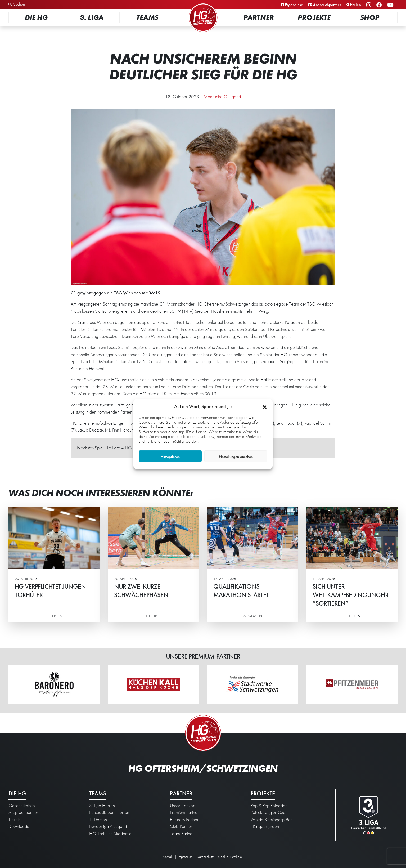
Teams (147, 17)
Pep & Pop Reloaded (269, 806)
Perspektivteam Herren (109, 812)
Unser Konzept (183, 806)
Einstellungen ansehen (236, 457)
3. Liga (92, 17)
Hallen (355, 5)
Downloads (19, 826)
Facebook (380, 5)
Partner (259, 17)
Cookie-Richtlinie (230, 857)
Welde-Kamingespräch (272, 820)
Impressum (185, 857)
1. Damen (98, 820)
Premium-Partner (184, 812)
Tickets (14, 820)
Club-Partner (181, 826)
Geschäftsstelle (22, 806)
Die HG (36, 17)
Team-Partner (182, 834)
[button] (265, 406)
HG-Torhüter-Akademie (110, 834)
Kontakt (168, 857)
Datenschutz (205, 857)
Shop (370, 17)
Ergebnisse (294, 5)
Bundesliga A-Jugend (108, 826)
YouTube (391, 5)
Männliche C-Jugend (222, 97)
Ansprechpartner (327, 5)
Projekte (314, 17)
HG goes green (265, 826)
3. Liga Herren (102, 806)
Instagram (369, 5)
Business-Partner (184, 820)
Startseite (203, 4)
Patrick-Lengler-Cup (268, 812)
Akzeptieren (170, 457)
